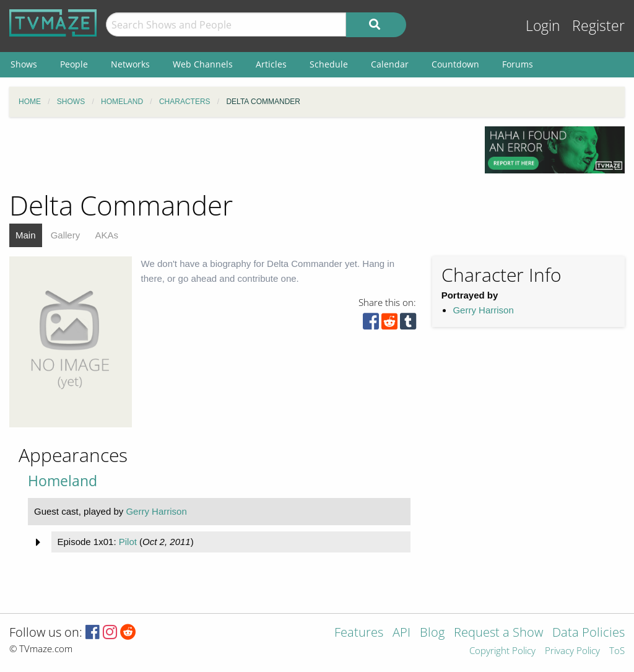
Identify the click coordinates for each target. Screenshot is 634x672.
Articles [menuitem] (271, 64)
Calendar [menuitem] (390, 64)
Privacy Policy (572, 651)
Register (598, 26)
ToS (617, 651)
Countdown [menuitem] (455, 64)
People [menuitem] (74, 64)
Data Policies (588, 633)
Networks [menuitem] (130, 64)
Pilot (128, 542)
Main (26, 235)
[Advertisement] (238, 154)
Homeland (63, 481)
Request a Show (498, 633)
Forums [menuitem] (518, 64)
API (402, 633)
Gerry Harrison (483, 310)
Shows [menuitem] (24, 64)
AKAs (106, 235)
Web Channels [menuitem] (203, 64)
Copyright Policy (502, 651)
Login (543, 26)
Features (359, 633)
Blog (432, 633)
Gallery (66, 235)
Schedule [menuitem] (329, 64)
